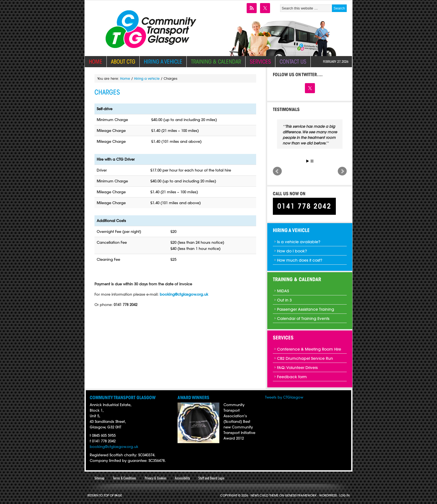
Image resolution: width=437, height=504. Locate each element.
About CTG (121, 62)
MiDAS (283, 291)
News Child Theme (264, 495)
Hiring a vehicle (161, 62)
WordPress (328, 495)
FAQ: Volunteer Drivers (297, 368)
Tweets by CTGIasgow (284, 397)
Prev (277, 171)
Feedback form (292, 377)
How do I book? (292, 251)
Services (258, 62)
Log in (344, 495)
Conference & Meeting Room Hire (309, 349)
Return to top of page (105, 495)
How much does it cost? (300, 260)
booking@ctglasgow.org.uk (114, 447)
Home (96, 62)
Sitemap (99, 478)
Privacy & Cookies (156, 478)
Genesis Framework (301, 495)
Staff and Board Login (211, 478)
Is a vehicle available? (299, 242)
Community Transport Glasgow (150, 16)
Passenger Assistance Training (306, 309)
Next (342, 171)
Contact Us (293, 62)
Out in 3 (284, 300)
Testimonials (286, 109)
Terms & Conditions (125, 478)
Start (308, 161)
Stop (312, 161)
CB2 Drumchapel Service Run (305, 358)
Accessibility (182, 478)
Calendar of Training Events (303, 319)
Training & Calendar (214, 62)
